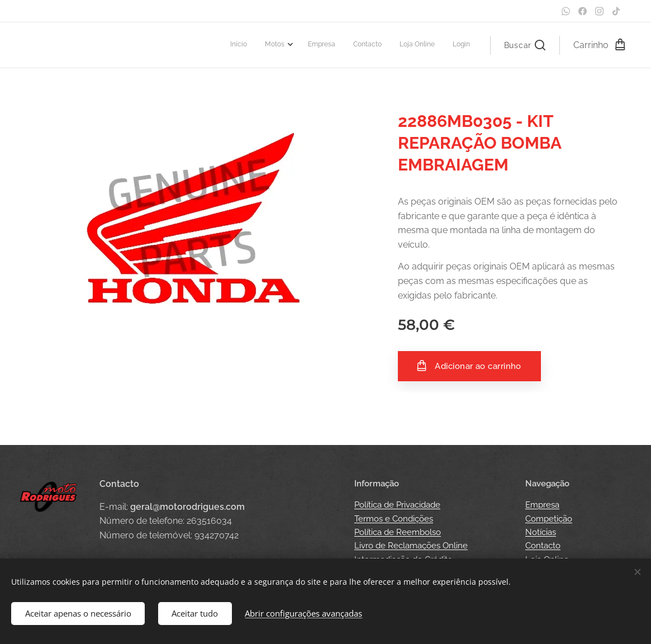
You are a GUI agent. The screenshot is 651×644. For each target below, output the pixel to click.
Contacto (543, 546)
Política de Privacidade (397, 505)
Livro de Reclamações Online (411, 546)
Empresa (542, 505)
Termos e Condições (394, 519)
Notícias (541, 532)
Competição (549, 519)
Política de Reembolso (398, 532)
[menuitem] (378, 45)
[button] (525, 45)
